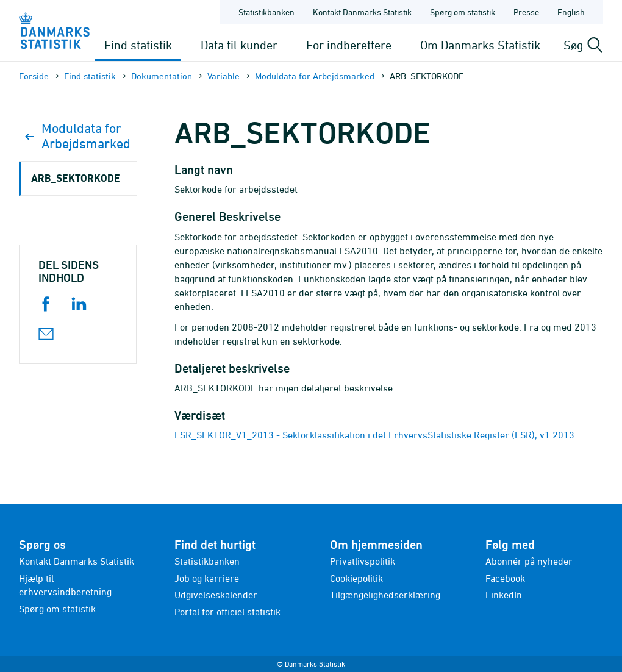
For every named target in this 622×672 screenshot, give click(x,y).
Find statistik (138, 45)
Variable (223, 76)
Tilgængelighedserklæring (385, 595)
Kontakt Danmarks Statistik (77, 561)
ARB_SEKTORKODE (76, 178)
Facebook (505, 578)
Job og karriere (207, 578)
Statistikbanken (266, 12)
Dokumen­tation (162, 76)
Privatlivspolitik (363, 561)
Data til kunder (239, 45)
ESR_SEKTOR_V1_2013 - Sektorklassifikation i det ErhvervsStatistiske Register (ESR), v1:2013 (374, 435)
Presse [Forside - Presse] (526, 12)
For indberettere (349, 45)
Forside (34, 76)
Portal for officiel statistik (227, 612)
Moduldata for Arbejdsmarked (315, 76)
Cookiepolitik (356, 578)
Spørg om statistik (57, 609)
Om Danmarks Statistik (480, 45)
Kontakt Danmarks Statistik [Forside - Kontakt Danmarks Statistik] (362, 12)
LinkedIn (504, 595)
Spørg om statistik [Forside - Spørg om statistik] (463, 12)
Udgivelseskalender (216, 595)
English (571, 12)
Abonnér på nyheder (529, 561)
